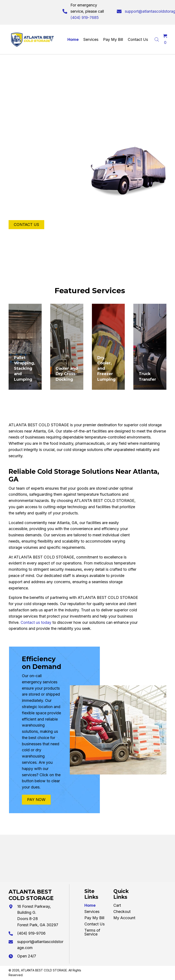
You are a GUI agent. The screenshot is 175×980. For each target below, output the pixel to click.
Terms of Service (92, 932)
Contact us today (36, 622)
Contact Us (94, 924)
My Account (124, 918)
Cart (117, 905)
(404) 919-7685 (85, 18)
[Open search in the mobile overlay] (157, 39)
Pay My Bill (94, 918)
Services (92, 912)
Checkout (122, 912)
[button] (26, 225)
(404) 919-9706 (31, 933)
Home (90, 905)
